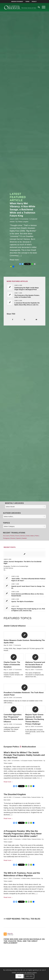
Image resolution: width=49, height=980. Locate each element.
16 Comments (18, 698)
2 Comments (17, 839)
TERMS (27, 2)
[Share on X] (24, 320)
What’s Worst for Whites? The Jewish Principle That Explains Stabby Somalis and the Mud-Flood (24, 755)
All (4, 536)
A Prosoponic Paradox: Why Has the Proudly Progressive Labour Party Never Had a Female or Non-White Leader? (23, 834)
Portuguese (6, 538)
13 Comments (16, 761)
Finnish (12, 536)
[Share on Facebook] (13, 320)
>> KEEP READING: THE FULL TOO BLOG (22, 919)
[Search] (38, 7)
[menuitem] (17, 2)
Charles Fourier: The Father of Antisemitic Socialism (12, 665)
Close (20, 976)
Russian (13, 538)
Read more (15, 260)
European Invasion (27, 761)
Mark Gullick (7, 800)
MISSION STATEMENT (17, 2)
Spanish (19, 538)
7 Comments (17, 645)
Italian (32, 536)
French (17, 536)
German (23, 536)
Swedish (24, 538)
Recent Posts (10, 547)
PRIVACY (34, 2)
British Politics (27, 797)
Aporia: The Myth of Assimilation (22, 602)
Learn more (29, 976)
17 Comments (17, 670)
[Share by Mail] (36, 320)
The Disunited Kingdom (15, 794)
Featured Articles (38, 761)
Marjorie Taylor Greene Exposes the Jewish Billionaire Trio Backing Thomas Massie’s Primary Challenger (35, 719)
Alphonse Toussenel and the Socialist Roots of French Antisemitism (35, 665)
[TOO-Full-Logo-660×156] (20, 7)
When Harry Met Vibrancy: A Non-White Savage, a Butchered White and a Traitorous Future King (22, 210)
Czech (7, 536)
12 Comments (18, 724)
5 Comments (24, 219)
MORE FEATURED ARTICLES (17, 281)
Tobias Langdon (23, 222)
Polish (37, 536)
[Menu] (43, 7)
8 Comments (39, 727)
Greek (28, 536)
